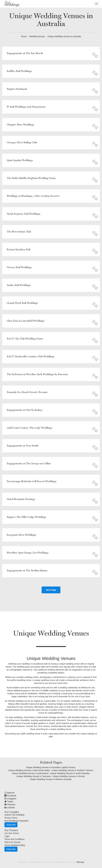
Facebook (10, 796)
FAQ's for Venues (13, 842)
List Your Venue (12, 833)
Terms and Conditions (14, 839)
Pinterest (10, 805)
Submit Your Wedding (14, 815)
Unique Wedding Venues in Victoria (69, 776)
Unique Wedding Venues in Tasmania (34, 776)
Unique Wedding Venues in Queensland (30, 773)
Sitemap (80, 862)
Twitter (9, 802)
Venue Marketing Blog (15, 845)
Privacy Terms (11, 818)
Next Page (51, 590)
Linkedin (10, 808)
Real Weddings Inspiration (17, 821)
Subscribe (11, 825)
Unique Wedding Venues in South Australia (70, 773)
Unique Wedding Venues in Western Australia (51, 779)
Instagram (10, 799)
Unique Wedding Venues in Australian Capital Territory (51, 767)
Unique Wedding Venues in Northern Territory (72, 770)
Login (7, 836)
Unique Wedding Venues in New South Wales (29, 770)
